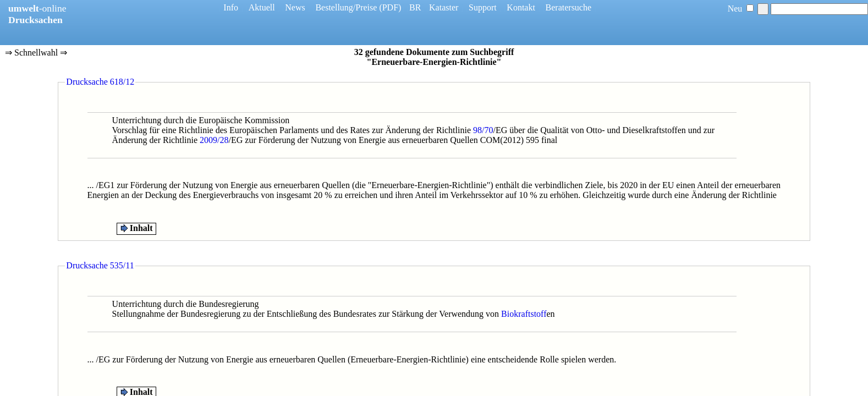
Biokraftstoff (524, 314)
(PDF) (390, 7)
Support (483, 7)
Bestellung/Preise (346, 7)
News (295, 7)
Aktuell (262, 7)
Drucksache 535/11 (100, 265)
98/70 (483, 130)
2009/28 (214, 140)
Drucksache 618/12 (100, 82)
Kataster (444, 7)
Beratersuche (569, 7)
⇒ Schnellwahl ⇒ (36, 53)
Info (231, 7)
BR (415, 7)
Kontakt (521, 7)
